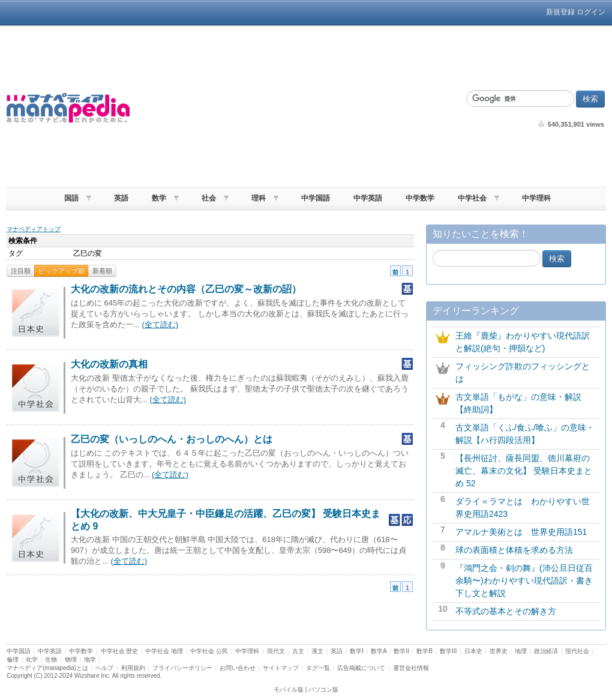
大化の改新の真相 (109, 364)
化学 (32, 659)
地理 (521, 651)
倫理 (13, 659)
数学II (401, 651)
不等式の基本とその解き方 (506, 611)
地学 (90, 659)
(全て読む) (160, 324)
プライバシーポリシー (182, 668)
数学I (357, 651)
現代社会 (577, 651)
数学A (379, 651)
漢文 (317, 651)
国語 (71, 198)
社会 (209, 198)
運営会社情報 (411, 668)
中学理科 (536, 198)
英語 (121, 198)
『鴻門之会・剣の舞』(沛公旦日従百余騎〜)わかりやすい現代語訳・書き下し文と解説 (524, 581)
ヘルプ (104, 668)
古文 (298, 651)
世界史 (499, 651)
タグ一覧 (318, 668)
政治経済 (546, 651)
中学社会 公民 (209, 651)
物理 (71, 659)
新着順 (102, 271)
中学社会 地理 (164, 651)
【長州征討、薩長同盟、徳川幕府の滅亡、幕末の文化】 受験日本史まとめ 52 (524, 471)
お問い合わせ (238, 668)
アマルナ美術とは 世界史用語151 (521, 532)
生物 (51, 659)
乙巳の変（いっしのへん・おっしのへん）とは (172, 439)
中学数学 (420, 198)
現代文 (276, 651)
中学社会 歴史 (120, 651)
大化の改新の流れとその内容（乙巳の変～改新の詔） (186, 289)
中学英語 (368, 198)
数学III (448, 651)
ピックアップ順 (61, 271)
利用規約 (133, 668)
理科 (259, 198)
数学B (424, 651)
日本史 (473, 651)
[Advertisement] (294, 108)
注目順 (21, 271)
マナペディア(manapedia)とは (47, 668)
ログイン (591, 12)
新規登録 (560, 12)
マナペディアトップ (34, 229)
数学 (159, 198)
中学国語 (316, 198)
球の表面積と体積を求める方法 (514, 550)
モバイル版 (289, 689)
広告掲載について (361, 668)
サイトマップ (281, 668)
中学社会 (472, 198)
